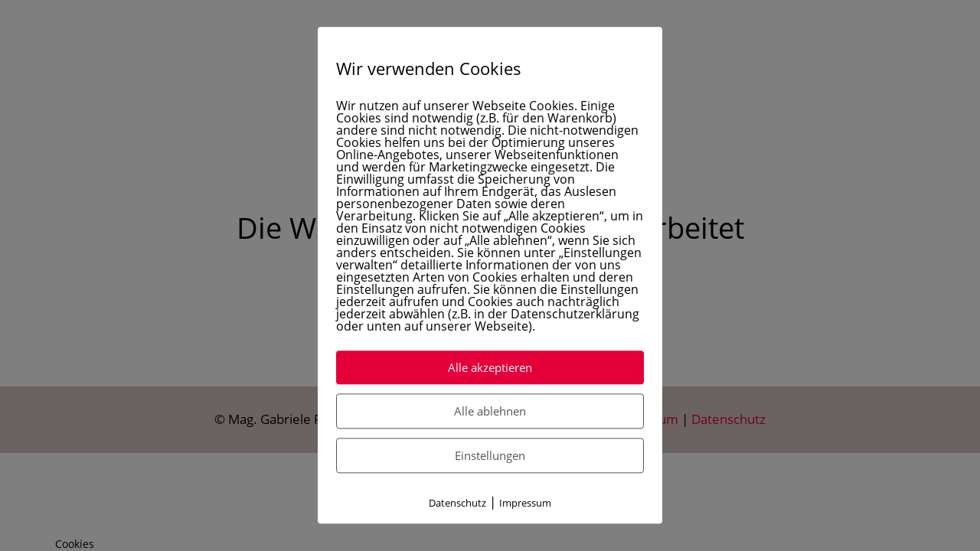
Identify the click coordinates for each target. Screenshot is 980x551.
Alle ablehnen (490, 412)
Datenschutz (457, 504)
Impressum (525, 504)
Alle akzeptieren (490, 368)
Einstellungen (490, 456)
